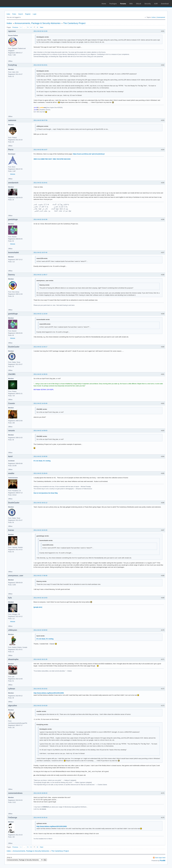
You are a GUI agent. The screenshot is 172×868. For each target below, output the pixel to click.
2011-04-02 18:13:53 (40, 598)
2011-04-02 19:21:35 (40, 659)
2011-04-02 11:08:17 (40, 275)
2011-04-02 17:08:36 (40, 576)
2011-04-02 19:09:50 (40, 630)
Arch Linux (12, 3)
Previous (15, 27)
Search (21, 14)
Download (165, 4)
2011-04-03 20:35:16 (40, 818)
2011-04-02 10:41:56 (40, 219)
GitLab (139, 4)
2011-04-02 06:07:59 (40, 120)
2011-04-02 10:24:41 (40, 183)
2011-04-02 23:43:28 (40, 706)
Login (35, 14)
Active (153, 17)
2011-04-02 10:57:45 (40, 252)
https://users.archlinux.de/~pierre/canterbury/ (89, 154)
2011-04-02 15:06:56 (40, 456)
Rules (14, 14)
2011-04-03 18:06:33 (40, 793)
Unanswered (161, 17)
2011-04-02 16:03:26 (40, 530)
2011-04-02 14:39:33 (40, 374)
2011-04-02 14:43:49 (40, 403)
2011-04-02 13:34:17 (40, 347)
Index (8, 14)
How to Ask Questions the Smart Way (46, 493)
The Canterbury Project (74, 23)
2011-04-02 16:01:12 (40, 503)
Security (148, 4)
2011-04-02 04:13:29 (40, 31)
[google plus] (38, 607)
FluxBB (163, 861)
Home (104, 4)
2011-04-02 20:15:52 (40, 689)
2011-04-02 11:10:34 (40, 314)
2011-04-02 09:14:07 (40, 150)
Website (13, 174)
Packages (113, 4)
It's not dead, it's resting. (42, 461)
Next (42, 27)
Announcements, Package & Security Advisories (38, 23)
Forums (123, 4)
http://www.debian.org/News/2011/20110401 (49, 693)
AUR (156, 4)
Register (28, 14)
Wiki (131, 4)
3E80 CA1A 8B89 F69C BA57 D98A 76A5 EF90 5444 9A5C (52, 159)
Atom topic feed (160, 858)
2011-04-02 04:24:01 (40, 65)
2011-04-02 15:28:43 (40, 473)
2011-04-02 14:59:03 (40, 431)
